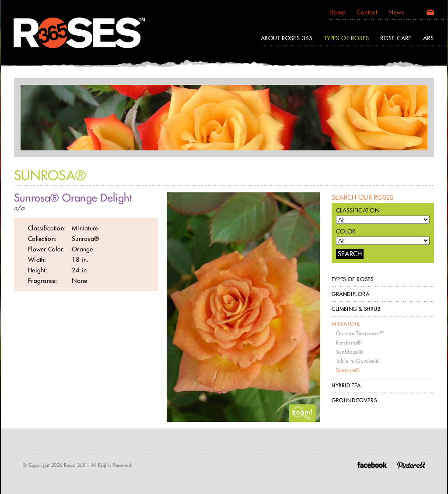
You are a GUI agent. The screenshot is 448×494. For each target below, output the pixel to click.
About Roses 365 (287, 38)
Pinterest (411, 465)
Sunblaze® (350, 352)
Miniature (346, 324)
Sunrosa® (348, 370)
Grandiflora (351, 294)
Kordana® (349, 343)
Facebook (372, 465)
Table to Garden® (358, 361)
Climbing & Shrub (356, 309)
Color (346, 231)
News (396, 12)
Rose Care (396, 38)
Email (430, 14)
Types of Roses (352, 279)
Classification (358, 210)
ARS (428, 38)
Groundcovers (354, 400)
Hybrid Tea (346, 385)
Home (338, 12)
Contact (367, 12)
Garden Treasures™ (360, 333)
